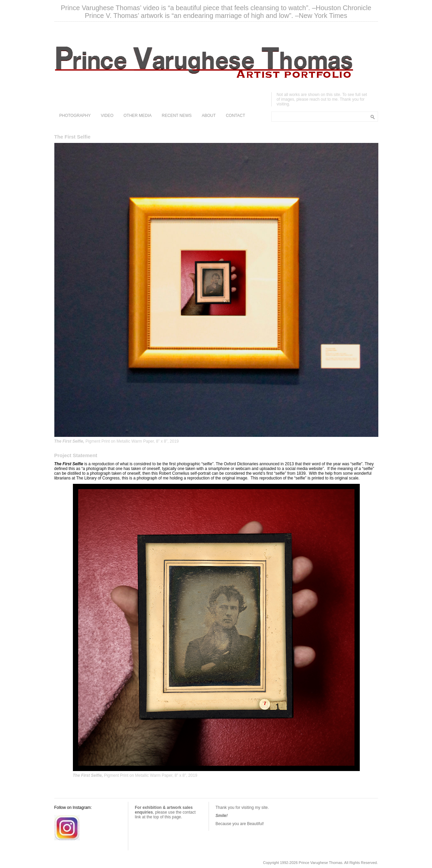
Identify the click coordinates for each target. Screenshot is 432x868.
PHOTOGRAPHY (75, 116)
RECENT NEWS (177, 116)
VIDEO (107, 116)
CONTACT (235, 116)
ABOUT (209, 116)
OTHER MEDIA (138, 116)
